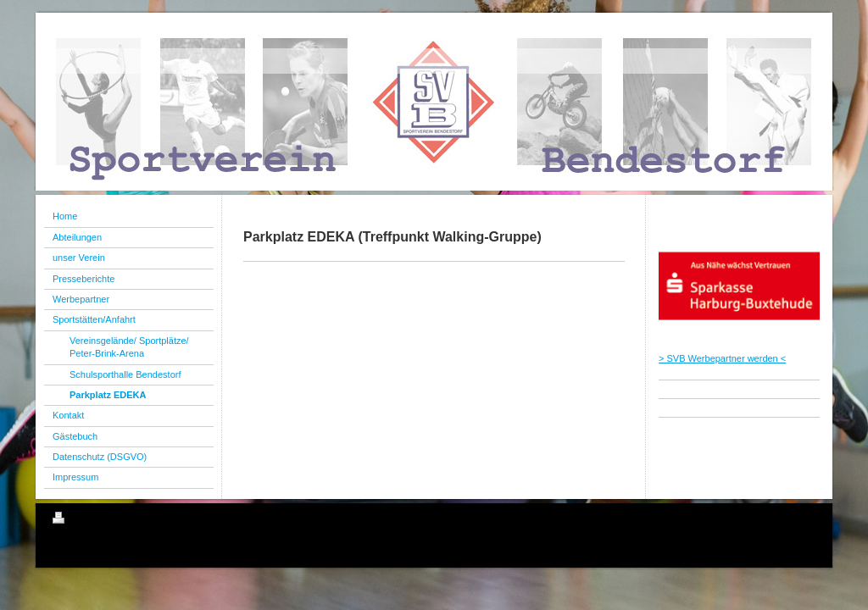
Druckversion (90, 520)
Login (804, 518)
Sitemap (149, 520)
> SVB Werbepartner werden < (722, 358)
